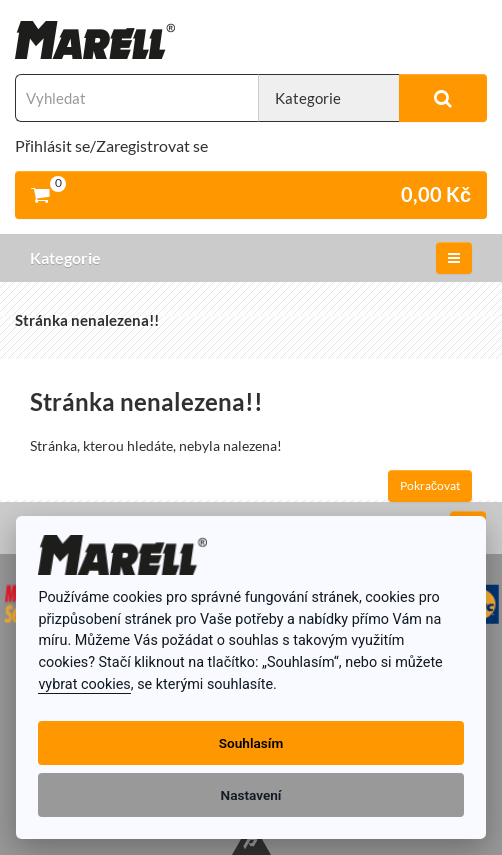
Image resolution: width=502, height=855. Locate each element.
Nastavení (251, 795)
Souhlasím (251, 743)
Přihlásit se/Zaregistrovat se (111, 145)
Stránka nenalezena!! (87, 320)
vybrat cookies (84, 684)
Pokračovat (430, 485)
